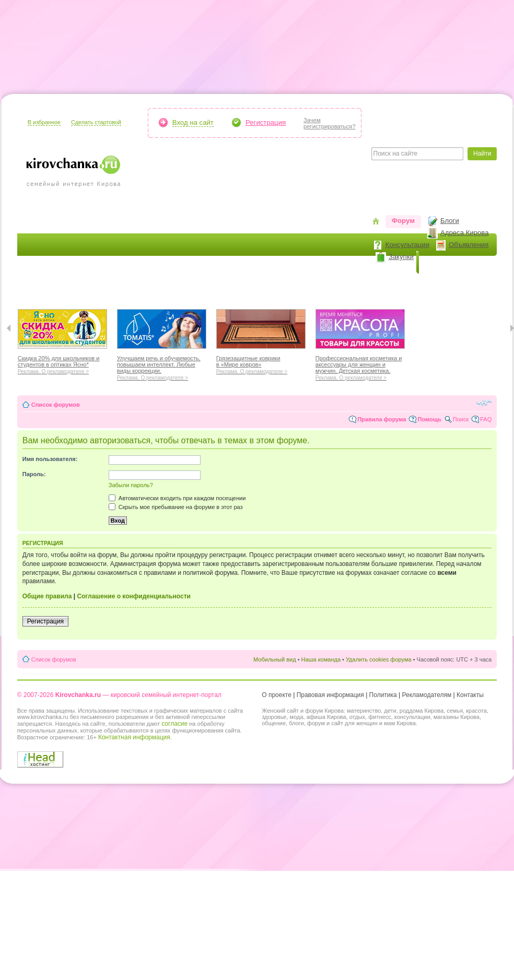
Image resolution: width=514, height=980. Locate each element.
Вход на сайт (193, 122)
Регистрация (266, 122)
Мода (155, 285)
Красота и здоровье (97, 285)
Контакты (470, 695)
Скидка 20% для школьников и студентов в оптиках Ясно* (62, 363)
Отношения (290, 285)
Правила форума (382, 419)
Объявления (469, 245)
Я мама (37, 285)
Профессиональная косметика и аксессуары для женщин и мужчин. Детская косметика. (360, 367)
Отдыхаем (239, 285)
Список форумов (56, 405)
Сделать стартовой (96, 122)
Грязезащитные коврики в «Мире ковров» (261, 363)
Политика (383, 695)
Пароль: (34, 474)
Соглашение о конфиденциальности (134, 596)
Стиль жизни (346, 285)
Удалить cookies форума (379, 659)
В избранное (44, 122)
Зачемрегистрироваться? (329, 123)
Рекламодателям (427, 695)
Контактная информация (134, 737)
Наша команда (321, 659)
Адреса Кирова (465, 233)
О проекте (277, 695)
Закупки (401, 257)
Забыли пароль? (131, 485)
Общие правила (47, 596)
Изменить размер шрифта (484, 403)
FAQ (486, 419)
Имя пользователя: (50, 459)
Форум (403, 221)
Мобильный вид (275, 659)
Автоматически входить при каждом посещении (177, 498)
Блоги (450, 221)
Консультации (407, 245)
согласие (174, 724)
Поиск (461, 419)
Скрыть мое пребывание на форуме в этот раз (176, 507)
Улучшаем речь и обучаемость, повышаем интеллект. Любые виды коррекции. (162, 367)
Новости (440, 262)
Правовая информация (330, 695)
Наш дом (192, 285)
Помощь (429, 419)
